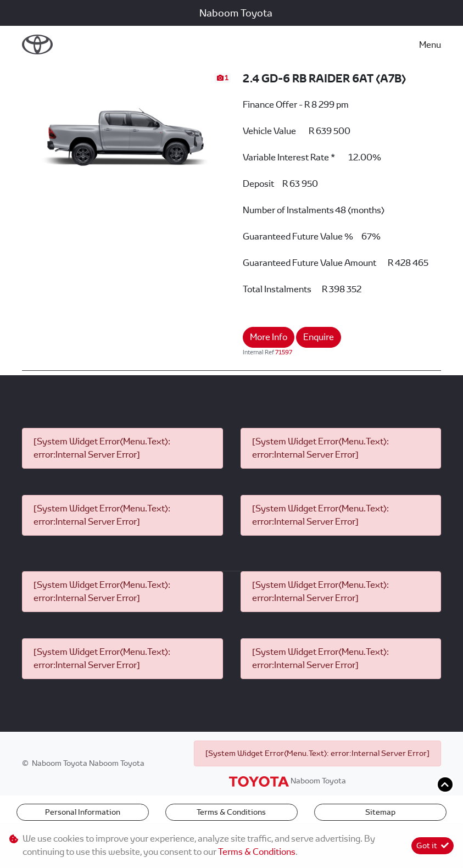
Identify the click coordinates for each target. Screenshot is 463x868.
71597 (284, 352)
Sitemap (380, 812)
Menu (430, 45)
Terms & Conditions (231, 812)
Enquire (319, 337)
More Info (269, 337)
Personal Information (83, 812)
